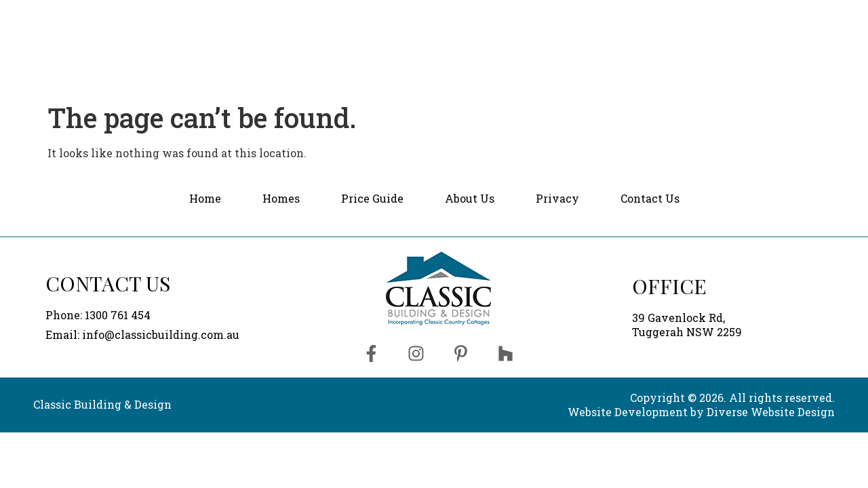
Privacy (557, 198)
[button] (486, 36)
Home (415, 36)
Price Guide (571, 36)
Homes (486, 36)
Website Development (628, 412)
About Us (663, 36)
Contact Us (779, 36)
